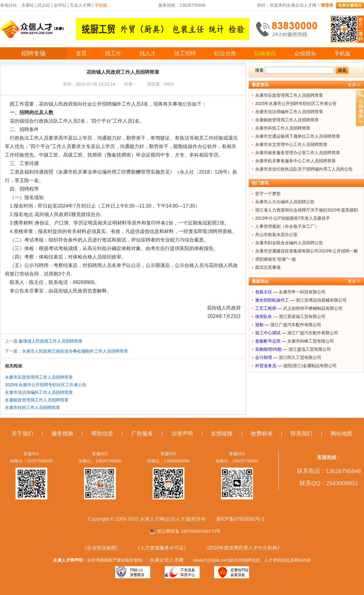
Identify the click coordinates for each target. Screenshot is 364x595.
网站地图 (342, 434)
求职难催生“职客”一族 (276, 259)
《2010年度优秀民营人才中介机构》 (243, 548)
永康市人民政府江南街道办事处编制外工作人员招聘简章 (75, 351)
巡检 (259, 325)
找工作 (113, 53)
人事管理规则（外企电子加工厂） (287, 226)
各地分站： (11, 5)
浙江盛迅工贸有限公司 (310, 349)
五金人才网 (80, 5)
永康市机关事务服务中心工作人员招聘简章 (295, 161)
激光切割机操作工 (272, 300)
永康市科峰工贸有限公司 (311, 341)
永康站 (28, 5)
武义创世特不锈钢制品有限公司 (313, 308)
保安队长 (264, 316)
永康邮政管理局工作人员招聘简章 (37, 400)
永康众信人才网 (167, 560)
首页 (81, 53)
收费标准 (262, 434)
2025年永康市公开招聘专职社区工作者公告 (46, 385)
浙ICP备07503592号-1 (240, 519)
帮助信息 (102, 434)
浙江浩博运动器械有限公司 (321, 300)
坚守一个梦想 (268, 194)
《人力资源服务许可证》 (162, 548)
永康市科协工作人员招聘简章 (32, 407)
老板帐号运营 (268, 341)
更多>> (354, 85)
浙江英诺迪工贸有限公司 (302, 316)
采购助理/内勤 (268, 349)
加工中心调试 (268, 333)
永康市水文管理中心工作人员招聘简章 (291, 144)
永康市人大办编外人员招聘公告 (285, 202)
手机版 (342, 53)
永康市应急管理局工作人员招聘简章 (39, 377)
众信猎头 (305, 53)
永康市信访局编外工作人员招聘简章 (39, 392)
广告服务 (142, 434)
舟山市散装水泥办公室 (276, 235)
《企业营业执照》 (101, 548)
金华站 (60, 5)
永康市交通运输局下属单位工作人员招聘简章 (298, 136)
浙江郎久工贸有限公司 (300, 357)
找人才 (148, 53)
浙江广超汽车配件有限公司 (296, 325)
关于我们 (22, 434)
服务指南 (62, 434)
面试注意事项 (268, 267)
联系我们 (302, 434)
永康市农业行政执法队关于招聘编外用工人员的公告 (304, 169)
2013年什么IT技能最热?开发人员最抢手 (293, 218)
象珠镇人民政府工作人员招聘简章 (51, 341)
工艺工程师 (266, 308)
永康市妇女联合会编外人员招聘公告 (289, 243)
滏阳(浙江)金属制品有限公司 (310, 366)
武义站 (44, 5)
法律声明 (182, 434)
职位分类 (225, 53)
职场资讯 (265, 53)
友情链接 (222, 434)
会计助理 (264, 357)
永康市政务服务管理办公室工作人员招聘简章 (298, 153)
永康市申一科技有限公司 (302, 292)
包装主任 (264, 292)
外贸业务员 (266, 366)
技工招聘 (185, 53)
